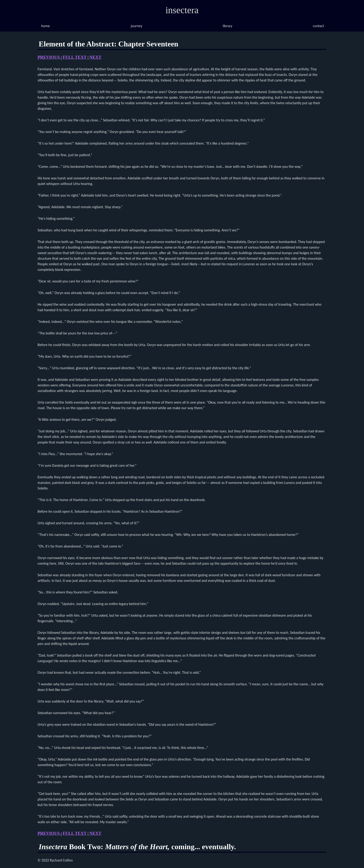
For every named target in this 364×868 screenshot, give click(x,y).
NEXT (95, 57)
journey (136, 26)
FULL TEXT (75, 57)
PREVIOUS (49, 57)
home (45, 26)
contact (318, 26)
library (227, 26)
